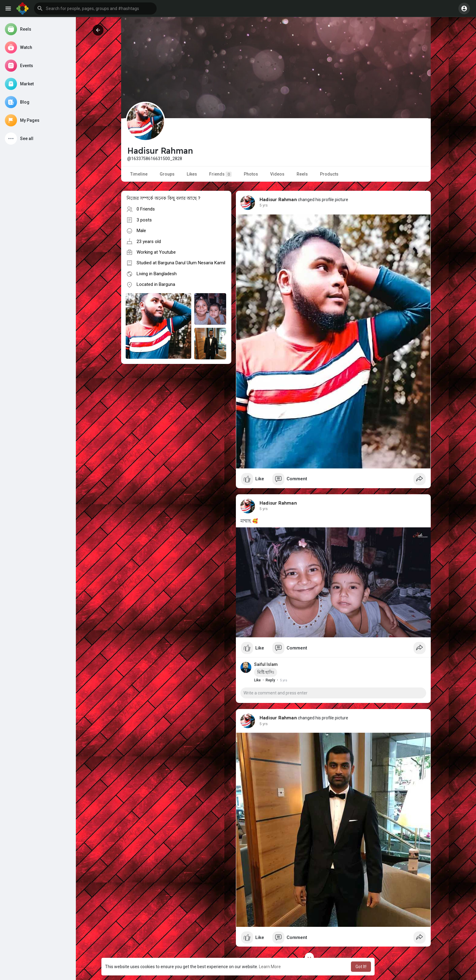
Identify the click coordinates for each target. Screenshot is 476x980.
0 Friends (146, 209)
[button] (95, 9)
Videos (277, 174)
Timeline (139, 174)
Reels (302, 174)
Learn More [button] (270, 967)
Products (329, 174)
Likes (192, 174)
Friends (220, 174)
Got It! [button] (361, 967)
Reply (270, 680)
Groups (167, 174)
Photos (251, 174)
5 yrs (264, 205)
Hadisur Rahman (278, 200)
